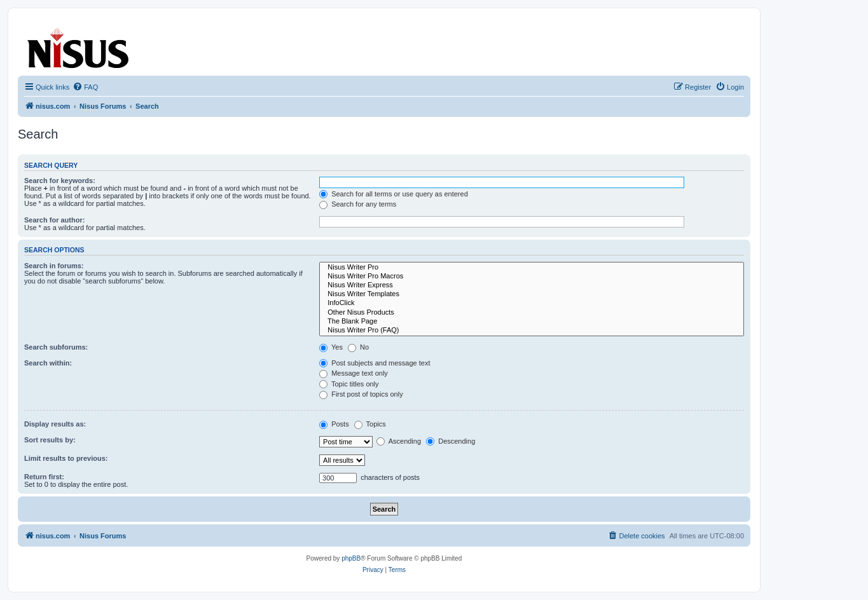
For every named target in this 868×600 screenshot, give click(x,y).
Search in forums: (54, 266)
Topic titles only (349, 384)
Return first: (44, 477)
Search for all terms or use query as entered (394, 194)
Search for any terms (358, 204)
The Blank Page (532, 322)
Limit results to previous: (66, 458)
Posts (334, 424)
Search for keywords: (60, 181)
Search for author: (54, 220)
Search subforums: (56, 347)
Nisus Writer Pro (532, 268)
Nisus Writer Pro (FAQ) (532, 331)
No (358, 347)
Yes (331, 347)
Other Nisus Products (532, 313)
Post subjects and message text (375, 363)
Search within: (48, 363)
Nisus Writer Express (532, 285)
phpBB (351, 558)
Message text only (354, 373)
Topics (370, 424)
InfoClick (532, 303)
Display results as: (55, 424)
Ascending (399, 441)
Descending (451, 441)
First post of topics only (361, 394)
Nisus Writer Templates (532, 294)
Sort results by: (50, 440)
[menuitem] (85, 87)
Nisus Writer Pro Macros (532, 276)
